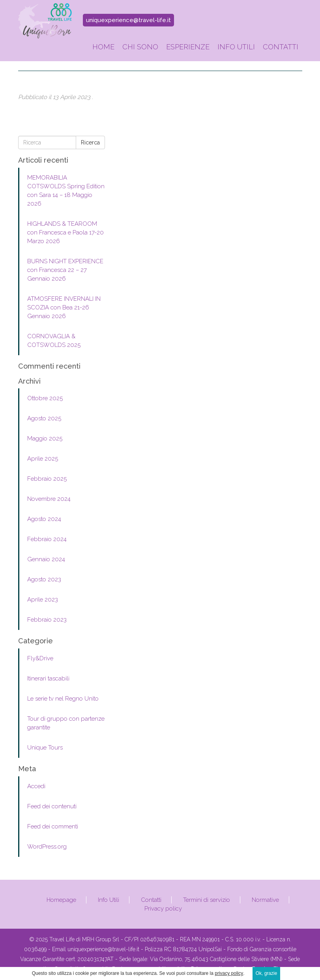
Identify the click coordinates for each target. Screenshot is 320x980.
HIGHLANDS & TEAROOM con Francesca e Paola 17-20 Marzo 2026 (65, 232)
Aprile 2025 (43, 459)
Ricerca (90, 142)
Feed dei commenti (53, 826)
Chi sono (140, 47)
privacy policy (229, 973)
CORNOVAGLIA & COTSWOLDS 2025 (54, 341)
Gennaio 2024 (46, 559)
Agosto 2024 (44, 519)
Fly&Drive (40, 658)
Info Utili (236, 47)
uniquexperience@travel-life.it (128, 20)
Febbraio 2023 (47, 620)
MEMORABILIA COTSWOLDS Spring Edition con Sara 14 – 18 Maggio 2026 (66, 191)
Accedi (36, 786)
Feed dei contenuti (52, 806)
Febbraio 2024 (47, 539)
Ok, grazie (267, 973)
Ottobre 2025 (45, 398)
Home (103, 47)
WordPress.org (47, 847)
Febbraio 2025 (47, 479)
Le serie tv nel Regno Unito (63, 699)
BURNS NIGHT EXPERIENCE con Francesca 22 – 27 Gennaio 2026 (65, 270)
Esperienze (188, 47)
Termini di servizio (207, 900)
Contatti (281, 47)
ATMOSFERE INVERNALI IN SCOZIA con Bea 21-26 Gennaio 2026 (64, 307)
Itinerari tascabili (48, 678)
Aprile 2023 (43, 600)
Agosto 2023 (44, 579)
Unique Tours (45, 748)
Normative (265, 900)
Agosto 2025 (44, 418)
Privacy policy (163, 909)
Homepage (61, 900)
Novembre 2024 (49, 499)
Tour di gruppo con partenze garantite (66, 723)
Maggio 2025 (45, 438)
